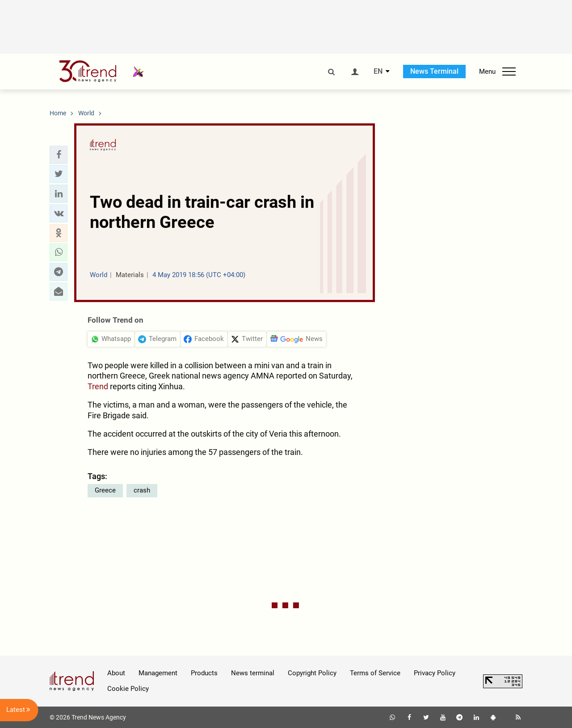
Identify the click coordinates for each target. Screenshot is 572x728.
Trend (98, 386)
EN (378, 72)
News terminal (253, 673)
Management (158, 673)
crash (142, 490)
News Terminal (434, 71)
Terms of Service (375, 673)
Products (204, 673)
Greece (105, 490)
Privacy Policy (435, 673)
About (116, 673)
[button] (59, 155)
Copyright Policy (312, 673)
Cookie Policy (128, 689)
